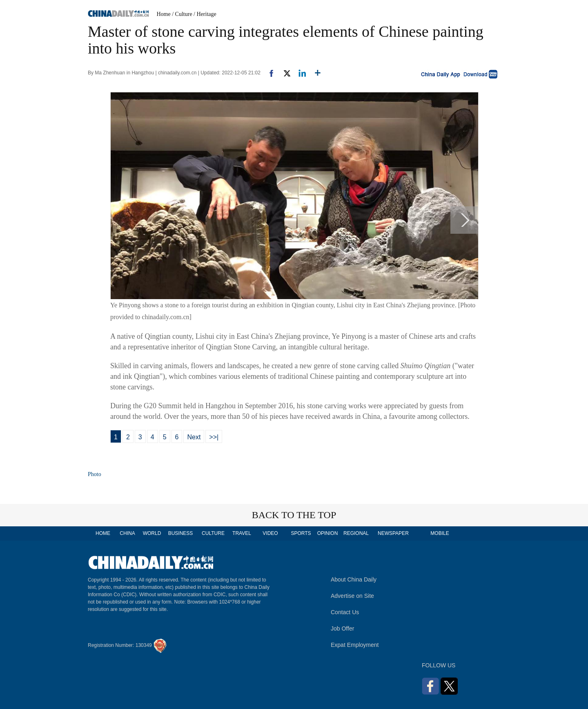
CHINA (127, 533)
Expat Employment (355, 645)
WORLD (152, 533)
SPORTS (301, 533)
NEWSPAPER (393, 533)
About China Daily (354, 579)
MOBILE (440, 533)
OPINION (328, 533)
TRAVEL (242, 533)
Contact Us (345, 612)
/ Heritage (205, 14)
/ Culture (182, 14)
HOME (103, 533)
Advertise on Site (352, 596)
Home (164, 14)
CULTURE (213, 533)
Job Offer (342, 628)
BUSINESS (181, 533)
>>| (214, 437)
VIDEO (270, 533)
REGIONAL (356, 533)
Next (194, 437)
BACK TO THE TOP (294, 515)
